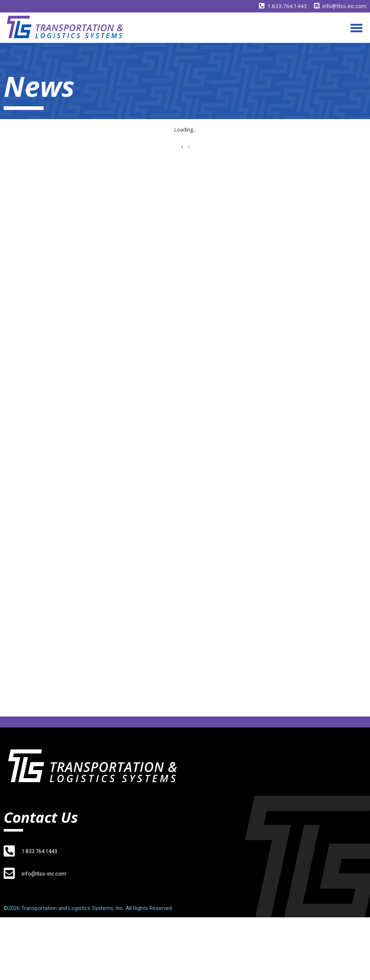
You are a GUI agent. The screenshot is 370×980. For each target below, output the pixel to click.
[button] (356, 28)
